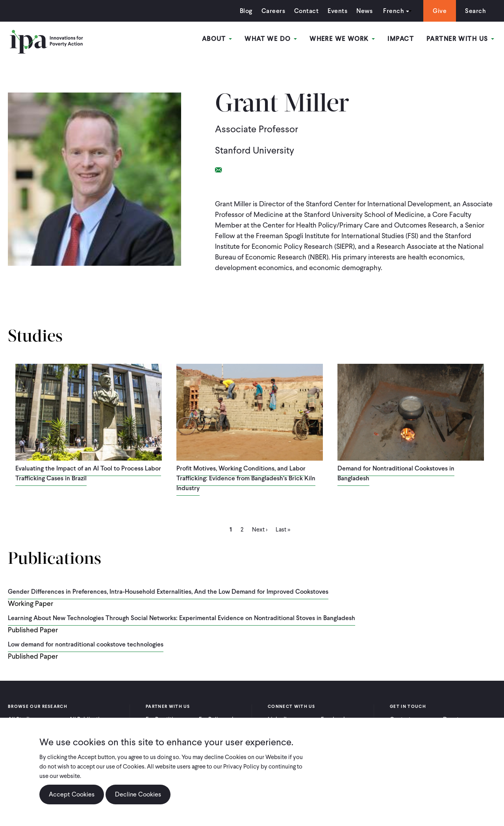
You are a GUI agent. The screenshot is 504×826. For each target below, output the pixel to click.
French (394, 11)
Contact (306, 11)
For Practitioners (167, 719)
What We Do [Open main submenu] (271, 39)
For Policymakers (221, 719)
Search (475, 11)
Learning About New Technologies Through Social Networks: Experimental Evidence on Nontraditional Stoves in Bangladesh (182, 618)
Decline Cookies (138, 800)
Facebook (334, 719)
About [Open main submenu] (217, 39)
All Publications (89, 719)
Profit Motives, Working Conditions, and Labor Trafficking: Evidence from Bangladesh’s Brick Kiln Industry (246, 478)
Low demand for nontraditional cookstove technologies (86, 644)
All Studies (22, 719)
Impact (401, 39)
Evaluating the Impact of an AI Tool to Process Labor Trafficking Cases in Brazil (88, 473)
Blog (246, 11)
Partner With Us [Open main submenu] (460, 39)
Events (337, 11)
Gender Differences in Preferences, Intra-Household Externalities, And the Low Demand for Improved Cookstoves (168, 592)
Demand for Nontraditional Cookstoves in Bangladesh (396, 473)
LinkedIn (279, 719)
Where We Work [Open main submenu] (342, 39)
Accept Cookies (72, 800)
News (364, 11)
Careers (273, 11)
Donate (452, 719)
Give (440, 11)
